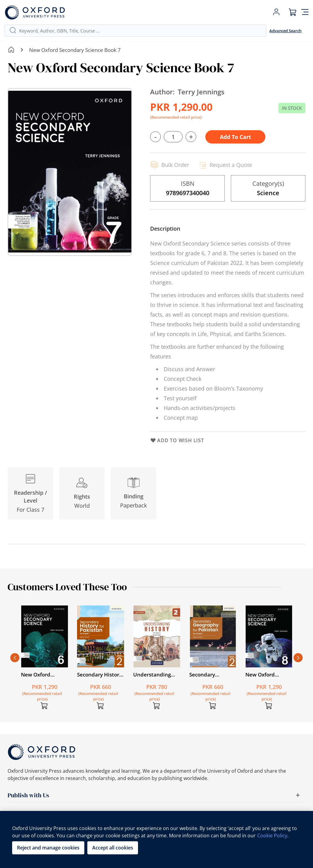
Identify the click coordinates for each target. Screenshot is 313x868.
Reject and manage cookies (48, 848)
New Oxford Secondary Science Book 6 (44, 675)
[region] (156, 839)
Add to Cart (236, 137)
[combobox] (140, 31)
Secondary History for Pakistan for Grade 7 (99, 675)
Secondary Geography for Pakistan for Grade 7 (212, 675)
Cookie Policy (272, 836)
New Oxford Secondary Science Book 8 (268, 675)
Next (298, 658)
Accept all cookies (113, 848)
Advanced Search (285, 31)
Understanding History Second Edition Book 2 (152, 675)
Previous (15, 658)
